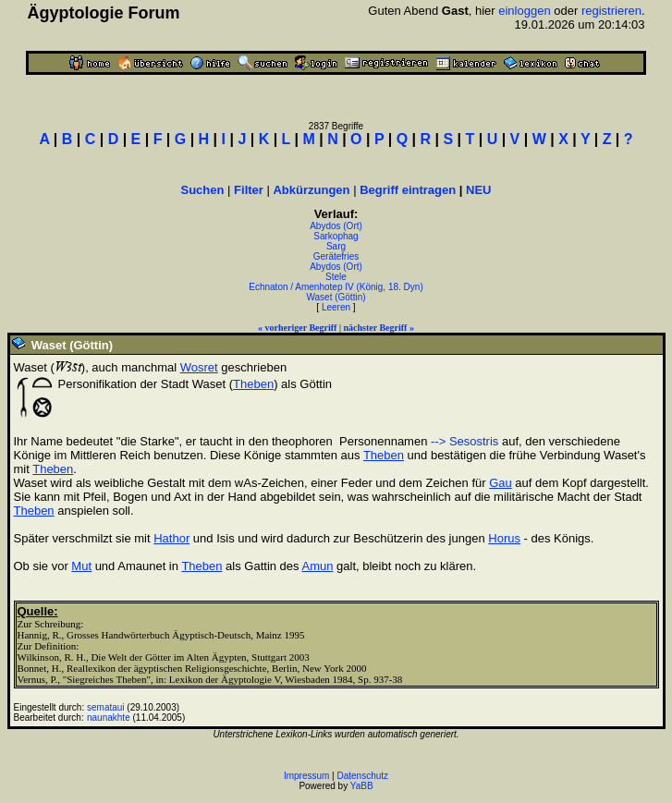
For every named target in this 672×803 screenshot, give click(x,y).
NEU (478, 190)
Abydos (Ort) (336, 226)
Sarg (336, 246)
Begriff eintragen (408, 190)
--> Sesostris (464, 441)
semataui (106, 707)
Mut (81, 566)
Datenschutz (363, 776)
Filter (249, 190)
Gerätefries (336, 256)
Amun (317, 566)
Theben (253, 384)
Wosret (199, 367)
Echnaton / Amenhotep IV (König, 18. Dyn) (336, 287)
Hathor (171, 538)
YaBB (362, 786)
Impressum (306, 776)
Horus (504, 538)
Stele (336, 277)
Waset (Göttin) (336, 297)
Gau (501, 483)
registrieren (611, 11)
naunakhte (109, 718)
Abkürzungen (311, 190)
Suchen (203, 190)
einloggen (524, 11)
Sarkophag (336, 236)
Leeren (336, 307)
